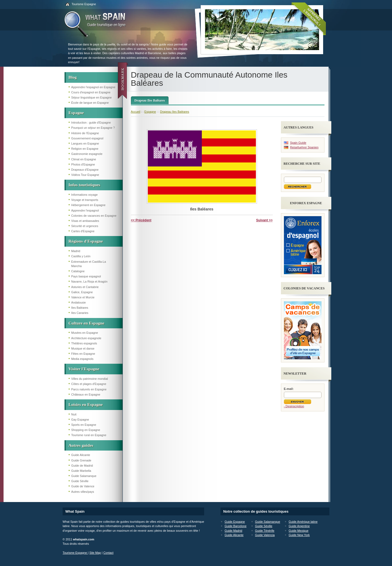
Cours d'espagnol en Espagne (91, 92)
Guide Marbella (81, 471)
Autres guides (81, 445)
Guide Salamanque (84, 476)
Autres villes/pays (83, 492)
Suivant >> (264, 220)
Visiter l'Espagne (84, 369)
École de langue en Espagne (90, 103)
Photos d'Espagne (83, 164)
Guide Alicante (81, 455)
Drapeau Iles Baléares (150, 100)
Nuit (74, 414)
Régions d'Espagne (86, 241)
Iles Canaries (80, 313)
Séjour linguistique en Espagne (92, 97)
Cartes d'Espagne (83, 231)
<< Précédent (141, 220)
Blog (73, 77)
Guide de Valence (83, 486)
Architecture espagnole (86, 338)
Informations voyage (85, 195)
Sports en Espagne (84, 425)
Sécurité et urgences (85, 226)
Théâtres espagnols (84, 343)
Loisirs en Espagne (86, 404)
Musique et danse (83, 348)
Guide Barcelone (235, 526)
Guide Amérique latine (303, 522)
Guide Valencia (265, 535)
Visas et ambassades (85, 221)
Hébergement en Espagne (88, 205)
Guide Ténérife (265, 531)
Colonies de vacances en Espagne (94, 216)
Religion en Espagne (85, 149)
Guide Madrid (233, 531)
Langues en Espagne (85, 143)
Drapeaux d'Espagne (85, 170)
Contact (108, 553)
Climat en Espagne (84, 159)
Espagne (76, 113)
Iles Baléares (80, 308)
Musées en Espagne (85, 333)
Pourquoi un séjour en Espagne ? (93, 128)
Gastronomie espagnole (87, 154)
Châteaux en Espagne (86, 394)
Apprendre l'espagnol (85, 210)
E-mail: (289, 389)
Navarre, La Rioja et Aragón (89, 282)
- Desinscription (294, 406)
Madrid (76, 251)
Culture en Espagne (86, 323)
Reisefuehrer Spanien (304, 147)
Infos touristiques (85, 185)
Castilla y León (81, 256)
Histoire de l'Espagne (85, 133)
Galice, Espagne (82, 292)
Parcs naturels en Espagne (89, 389)
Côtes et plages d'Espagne (89, 384)
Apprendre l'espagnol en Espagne (93, 87)
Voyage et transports (85, 200)
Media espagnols (82, 359)
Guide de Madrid (82, 466)
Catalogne (78, 271)
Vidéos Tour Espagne (85, 175)
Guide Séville (80, 481)
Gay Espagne (80, 420)
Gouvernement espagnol (87, 138)
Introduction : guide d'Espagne (91, 123)
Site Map (95, 553)
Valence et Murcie (83, 297)
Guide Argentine (299, 526)
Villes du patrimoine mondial (90, 379)
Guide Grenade (81, 460)
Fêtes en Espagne (83, 354)
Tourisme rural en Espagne (89, 435)
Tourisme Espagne (84, 4)
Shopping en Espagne (86, 430)
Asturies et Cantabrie (85, 287)
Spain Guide (298, 143)
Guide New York (299, 535)
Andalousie (79, 302)
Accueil (136, 112)
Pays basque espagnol (86, 276)
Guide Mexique (298, 531)
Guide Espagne (235, 522)
